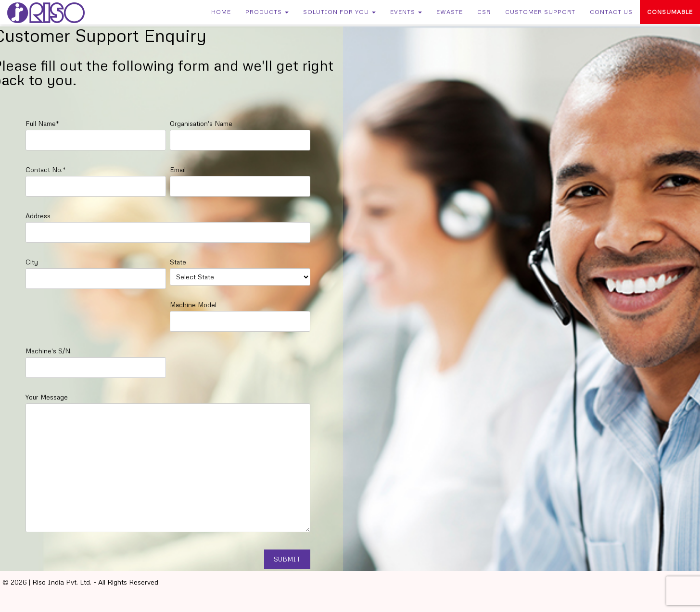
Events (406, 12)
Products (267, 12)
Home (221, 12)
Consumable (670, 12)
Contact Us (611, 12)
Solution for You (339, 12)
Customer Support (540, 12)
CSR (484, 12)
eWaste (450, 12)
